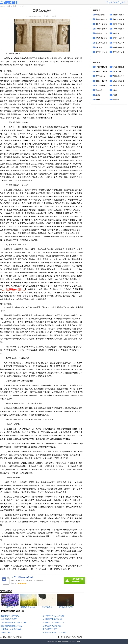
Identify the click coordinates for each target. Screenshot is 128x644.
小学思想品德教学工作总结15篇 (13, 622)
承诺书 (115, 95)
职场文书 (16, 6)
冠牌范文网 (61, 642)
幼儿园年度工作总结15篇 (53, 619)
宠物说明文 (117, 33)
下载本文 (54, 16)
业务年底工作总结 (50, 629)
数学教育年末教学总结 (10, 616)
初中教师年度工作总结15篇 (53, 622)
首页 (9, 6)
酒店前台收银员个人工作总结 (54, 632)
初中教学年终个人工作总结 (53, 616)
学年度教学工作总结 (9, 619)
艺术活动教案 (100, 86)
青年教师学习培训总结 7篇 (73, 637)
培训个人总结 (6, 632)
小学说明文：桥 (118, 43)
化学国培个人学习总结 (14, 637)
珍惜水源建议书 (101, 15)
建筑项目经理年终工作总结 (12, 626)
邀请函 (98, 95)
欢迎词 (98, 100)
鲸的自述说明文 (101, 38)
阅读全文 (47, 16)
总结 (23, 6)
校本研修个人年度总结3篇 (11, 629)
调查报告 (116, 100)
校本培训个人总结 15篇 (52, 626)
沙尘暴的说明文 (101, 19)
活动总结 (99, 90)
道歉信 (115, 90)
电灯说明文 (100, 47)
